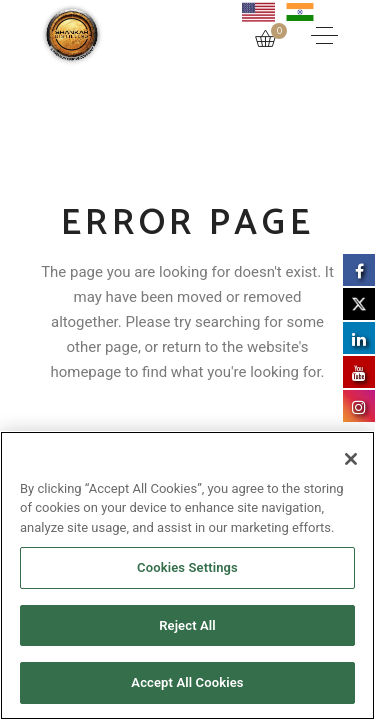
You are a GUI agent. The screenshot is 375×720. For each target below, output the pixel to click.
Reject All (187, 625)
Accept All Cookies (187, 682)
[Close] (351, 459)
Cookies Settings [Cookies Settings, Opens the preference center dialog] (187, 567)
